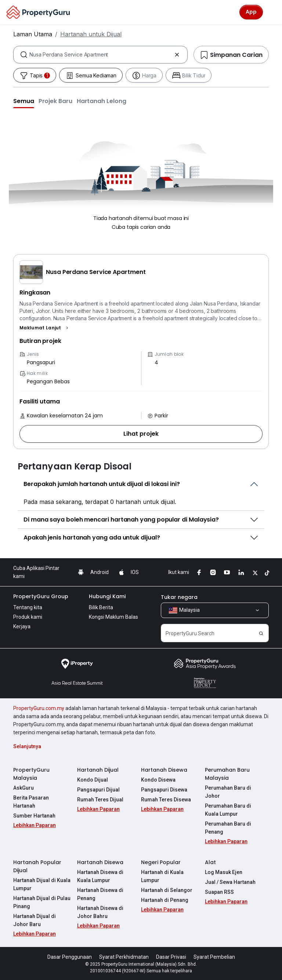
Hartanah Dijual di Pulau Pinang (42, 902)
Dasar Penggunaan (70, 957)
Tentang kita (28, 607)
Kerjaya (22, 626)
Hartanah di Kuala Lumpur (162, 876)
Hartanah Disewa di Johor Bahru (100, 912)
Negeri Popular (161, 862)
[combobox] (100, 55)
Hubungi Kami (107, 596)
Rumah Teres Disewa (166, 800)
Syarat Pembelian (214, 957)
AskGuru (23, 788)
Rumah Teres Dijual (100, 800)
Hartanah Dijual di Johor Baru (35, 920)
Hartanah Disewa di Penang (100, 894)
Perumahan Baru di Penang (228, 828)
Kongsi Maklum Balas (113, 617)
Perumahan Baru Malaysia (227, 774)
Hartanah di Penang (165, 900)
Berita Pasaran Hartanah (31, 802)
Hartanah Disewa (164, 770)
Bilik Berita (101, 607)
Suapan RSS (219, 892)
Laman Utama (33, 34)
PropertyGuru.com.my (39, 708)
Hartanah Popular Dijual (37, 866)
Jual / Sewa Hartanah (230, 882)
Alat (210, 862)
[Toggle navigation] (272, 12)
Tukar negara (179, 597)
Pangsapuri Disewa (164, 790)
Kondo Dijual (93, 780)
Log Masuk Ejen (224, 872)
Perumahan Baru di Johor (228, 792)
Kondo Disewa (158, 780)
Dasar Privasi (171, 957)
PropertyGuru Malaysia (31, 774)
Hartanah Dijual (98, 770)
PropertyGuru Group (41, 596)
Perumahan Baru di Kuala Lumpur (228, 810)
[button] (24, 101)
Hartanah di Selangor (167, 890)
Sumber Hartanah (34, 816)
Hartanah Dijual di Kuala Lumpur (42, 884)
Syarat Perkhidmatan (124, 957)
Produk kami (28, 617)
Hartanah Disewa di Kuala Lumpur (100, 876)
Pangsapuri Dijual (98, 790)
